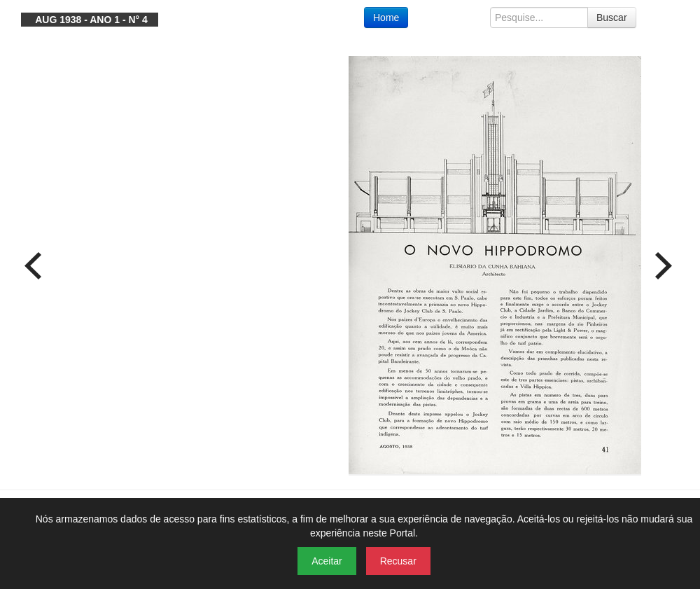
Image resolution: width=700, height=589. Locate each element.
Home (386, 18)
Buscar (612, 18)
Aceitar (327, 561)
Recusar (398, 561)
